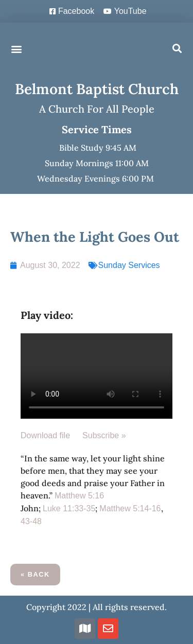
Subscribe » (104, 435)
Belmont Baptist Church (97, 89)
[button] (16, 49)
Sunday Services (129, 265)
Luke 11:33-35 (69, 508)
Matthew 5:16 (79, 496)
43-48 (31, 521)
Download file (45, 435)
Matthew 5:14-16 (130, 508)
